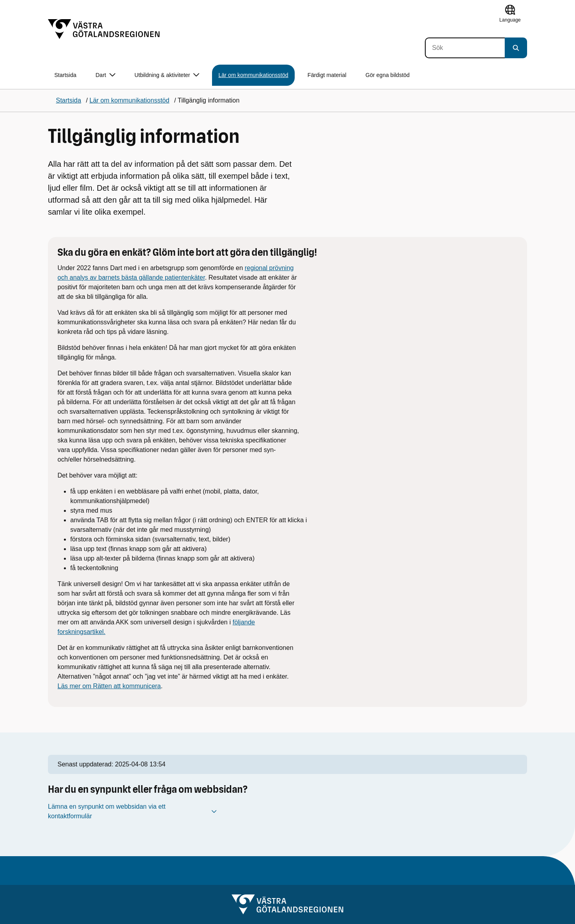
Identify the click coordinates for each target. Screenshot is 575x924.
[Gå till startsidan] (104, 29)
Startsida (65, 75)
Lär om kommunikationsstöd (253, 75)
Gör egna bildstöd (388, 75)
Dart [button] (105, 75)
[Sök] (465, 48)
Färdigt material (327, 75)
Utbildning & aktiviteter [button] (167, 75)
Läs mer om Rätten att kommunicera (109, 686)
